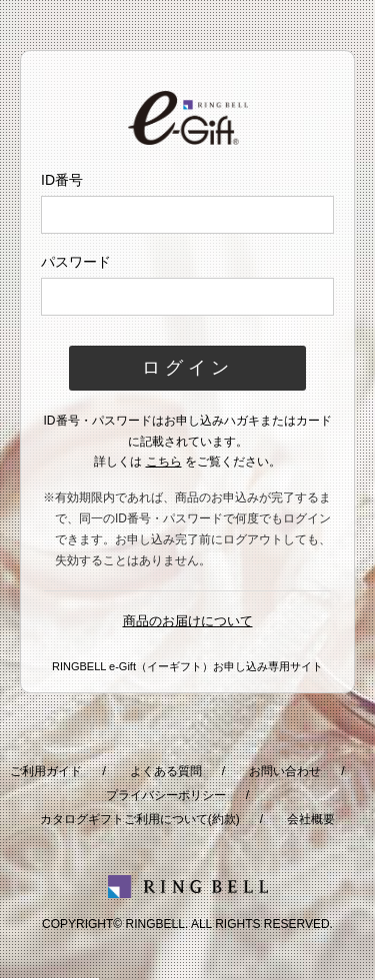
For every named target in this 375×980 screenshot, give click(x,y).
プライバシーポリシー (166, 795)
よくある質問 (166, 771)
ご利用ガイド (46, 771)
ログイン (188, 368)
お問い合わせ (285, 771)
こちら (164, 462)
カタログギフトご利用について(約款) (140, 819)
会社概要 (311, 819)
